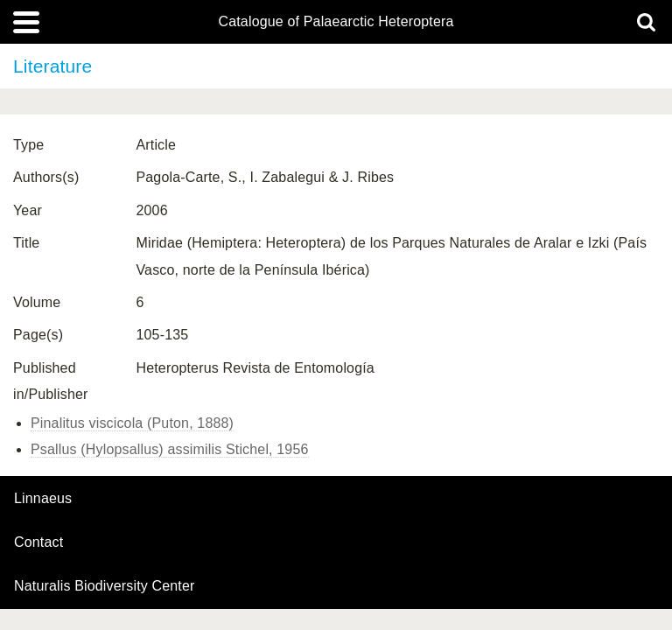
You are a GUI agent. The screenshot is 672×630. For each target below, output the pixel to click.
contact (38, 542)
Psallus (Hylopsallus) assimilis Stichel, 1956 (170, 449)
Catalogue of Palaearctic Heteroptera (336, 22)
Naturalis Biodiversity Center (105, 586)
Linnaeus (43, 499)
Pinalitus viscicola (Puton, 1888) (132, 423)
